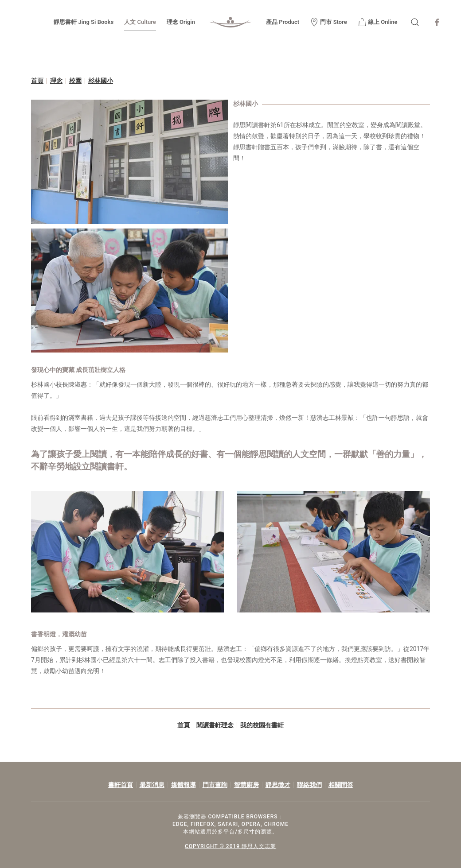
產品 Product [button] (283, 22)
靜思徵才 (278, 785)
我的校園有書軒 (262, 725)
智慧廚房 (246, 785)
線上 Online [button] (378, 22)
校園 (75, 81)
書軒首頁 (121, 785)
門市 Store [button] (328, 22)
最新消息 (152, 785)
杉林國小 (101, 81)
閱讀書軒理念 (215, 725)
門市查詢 (215, 785)
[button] (415, 22)
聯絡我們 (309, 785)
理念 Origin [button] (181, 22)
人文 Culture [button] (140, 22)
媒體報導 (184, 785)
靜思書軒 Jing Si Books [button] (84, 22)
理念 (56, 81)
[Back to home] (230, 22)
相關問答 (341, 785)
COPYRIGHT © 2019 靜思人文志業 (229, 846)
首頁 (37, 81)
